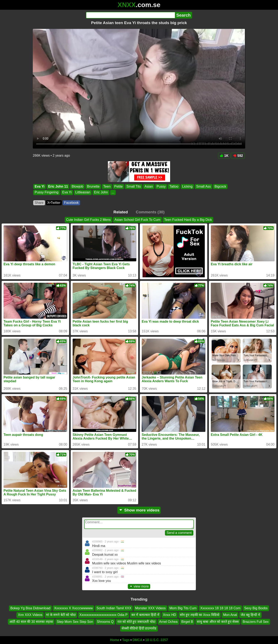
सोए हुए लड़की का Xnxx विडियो (200, 615)
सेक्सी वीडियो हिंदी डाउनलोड (139, 628)
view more (139, 586)
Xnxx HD (170, 615)
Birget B (187, 621)
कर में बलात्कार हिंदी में (145, 615)
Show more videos (139, 510)
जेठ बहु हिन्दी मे (250, 615)
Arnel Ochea (168, 621)
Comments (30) (150, 212)
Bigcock (220, 186)
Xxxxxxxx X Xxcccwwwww (74, 608)
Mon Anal (230, 615)
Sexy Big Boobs (256, 608)
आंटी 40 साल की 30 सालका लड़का (31, 621)
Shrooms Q (105, 621)
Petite (119, 186)
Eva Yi (40, 186)
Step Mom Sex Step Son (75, 621)
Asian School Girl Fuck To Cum (137, 220)
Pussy (161, 186)
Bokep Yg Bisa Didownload (30, 608)
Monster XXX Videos (150, 608)
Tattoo (174, 186)
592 (238, 156)
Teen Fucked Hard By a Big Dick (188, 220)
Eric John (101, 192)
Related (121, 212)
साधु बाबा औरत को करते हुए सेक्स (218, 621)
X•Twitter (54, 203)
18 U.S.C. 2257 (157, 640)
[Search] (130, 15)
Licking (187, 186)
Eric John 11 (58, 186)
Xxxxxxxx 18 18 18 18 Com (220, 608)
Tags (126, 640)
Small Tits (134, 186)
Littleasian (83, 192)
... (113, 192)
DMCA (137, 640)
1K (224, 156)
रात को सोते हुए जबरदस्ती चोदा (136, 621)
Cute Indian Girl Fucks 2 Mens (88, 220)
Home (115, 640)
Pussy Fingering (47, 192)
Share (39, 203)
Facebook (71, 203)
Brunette (93, 186)
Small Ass (204, 186)
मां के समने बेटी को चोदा (61, 615)
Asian (149, 186)
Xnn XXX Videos (30, 615)
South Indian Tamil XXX (114, 608)
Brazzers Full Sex (255, 621)
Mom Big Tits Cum (183, 608)
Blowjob (77, 186)
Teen (107, 186)
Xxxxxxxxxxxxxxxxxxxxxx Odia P (104, 615)
